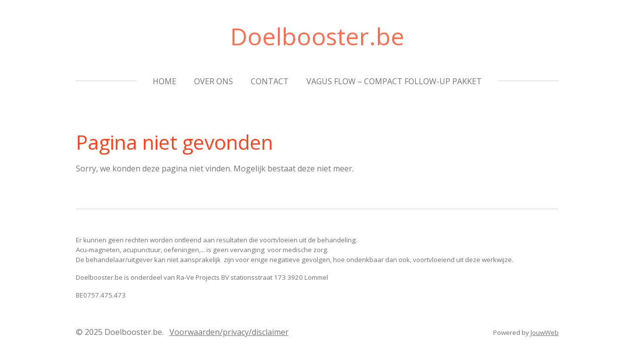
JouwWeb (545, 332)
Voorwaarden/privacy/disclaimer (229, 332)
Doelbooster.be (317, 36)
